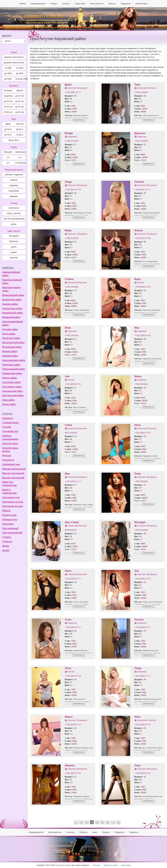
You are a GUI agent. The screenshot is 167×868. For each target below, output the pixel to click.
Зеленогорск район (12, 308)
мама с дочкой (14, 213)
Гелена (69, 279)
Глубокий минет (11, 423)
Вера (137, 279)
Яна (137, 328)
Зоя (137, 571)
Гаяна (68, 425)
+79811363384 (141, 141)
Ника (137, 717)
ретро (14, 224)
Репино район (10, 378)
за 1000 (8, 68)
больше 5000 (20, 79)
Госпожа (7, 427)
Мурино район (10, 351)
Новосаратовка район (14, 360)
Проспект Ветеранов (77, 88)
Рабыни (6, 511)
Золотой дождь (10, 444)
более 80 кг (14, 140)
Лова (137, 474)
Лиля (68, 571)
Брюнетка (14, 241)
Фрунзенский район (12, 391)
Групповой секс (10, 431)
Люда (68, 182)
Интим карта (142, 4)
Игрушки (7, 456)
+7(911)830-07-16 (142, 335)
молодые (8, 90)
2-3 (20, 157)
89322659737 (71, 530)
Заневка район (10, 304)
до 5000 (8, 79)
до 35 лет (20, 96)
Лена (68, 668)
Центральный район (13, 395)
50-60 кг (20, 129)
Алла (68, 620)
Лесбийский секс (11, 464)
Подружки (126, 4)
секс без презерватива (14, 219)
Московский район (12, 347)
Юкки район (8, 400)
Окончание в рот (11, 497)
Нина (138, 425)
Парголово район (11, 365)
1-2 (8, 157)
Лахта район (9, 334)
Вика (68, 328)
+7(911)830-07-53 (73, 190)
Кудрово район (10, 329)
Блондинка (14, 236)
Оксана (139, 620)
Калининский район (13, 313)
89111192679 (71, 433)
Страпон (7, 537)
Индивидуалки (38, 4)
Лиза (137, 765)
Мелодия (140, 522)
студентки (8, 96)
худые (8, 124)
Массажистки (97, 4)
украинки (14, 185)
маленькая (20, 152)
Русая (14, 247)
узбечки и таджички (14, 175)
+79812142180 (71, 141)
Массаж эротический (13, 473)
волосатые (14, 208)
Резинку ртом (9, 515)
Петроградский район (14, 369)
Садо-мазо (80, 4)
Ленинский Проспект (147, 88)
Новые (23, 4)
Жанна (138, 230)
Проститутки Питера (63, 865)
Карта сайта (126, 865)
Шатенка (14, 258)
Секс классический (12, 533)
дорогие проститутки (14, 57)
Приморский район (12, 373)
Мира (68, 230)
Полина (139, 182)
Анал (95, 832)
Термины (134, 832)
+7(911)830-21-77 (73, 92)
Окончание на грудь (13, 502)
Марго (69, 717)
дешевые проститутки (14, 63)
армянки (14, 196)
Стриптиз (7, 541)
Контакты (97, 865)
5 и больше (20, 163)
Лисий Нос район (11, 338)
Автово (141, 283)
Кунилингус (8, 460)
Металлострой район (13, 343)
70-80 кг (20, 135)
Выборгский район (12, 300)
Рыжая (14, 252)
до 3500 (20, 73)
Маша (138, 376)
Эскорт (54, 4)
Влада (69, 133)
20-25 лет (8, 107)
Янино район (9, 404)
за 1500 (20, 68)
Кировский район (11, 317)
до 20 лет (8, 101)
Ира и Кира (72, 522)
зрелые (20, 90)
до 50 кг (8, 129)
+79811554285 (141, 92)
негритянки (14, 191)
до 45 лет (20, 107)
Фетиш (6, 546)
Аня (67, 376)
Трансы (112, 4)
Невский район (10, 356)
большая (8, 152)
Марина (70, 765)
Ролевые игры (10, 519)
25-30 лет (8, 112)
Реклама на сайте (111, 865)
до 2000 (8, 73)
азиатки (14, 180)
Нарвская (72, 137)
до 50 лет (20, 112)
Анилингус (8, 418)
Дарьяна (140, 133)
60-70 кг (8, 135)
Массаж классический (14, 469)
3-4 (8, 163)
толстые (20, 124)
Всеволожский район (13, 295)
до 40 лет (20, 101)
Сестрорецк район (12, 387)
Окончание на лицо (12, 506)
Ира (67, 474)
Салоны (66, 4)
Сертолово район (11, 382)
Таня (137, 85)
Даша (68, 85)
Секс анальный (10, 528)
